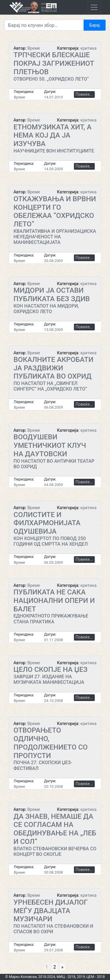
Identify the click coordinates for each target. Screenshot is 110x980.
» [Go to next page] (62, 967)
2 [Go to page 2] (55, 967)
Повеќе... (84, 94)
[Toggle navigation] (94, 7)
